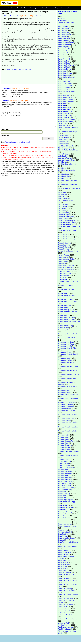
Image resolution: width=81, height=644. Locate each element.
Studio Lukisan (63, 554)
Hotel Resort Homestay (66, 146)
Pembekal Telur (63, 328)
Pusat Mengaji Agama (65, 500)
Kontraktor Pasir (63, 235)
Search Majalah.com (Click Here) (67, 12)
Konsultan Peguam (65, 215)
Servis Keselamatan (65, 522)
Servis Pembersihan (65, 524)
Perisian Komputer (64, 461)
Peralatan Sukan (64, 459)
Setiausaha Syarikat (65, 532)
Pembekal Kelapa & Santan (68, 301)
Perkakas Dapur (63, 463)
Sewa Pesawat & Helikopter (68, 542)
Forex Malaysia (63, 136)
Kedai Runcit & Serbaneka (67, 184)
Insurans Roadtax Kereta (67, 160)
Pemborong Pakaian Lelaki (67, 370)
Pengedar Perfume (64, 421)
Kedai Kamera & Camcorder (68, 180)
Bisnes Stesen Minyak (66, 111)
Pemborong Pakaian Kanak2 (68, 366)
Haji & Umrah (63, 140)
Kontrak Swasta (63, 219)
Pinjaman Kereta (64, 475)
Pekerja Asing (63, 279)
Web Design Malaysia (65, 627)
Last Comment (42, 16)
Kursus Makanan (64, 247)
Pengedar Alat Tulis (65, 409)
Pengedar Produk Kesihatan (68, 431)
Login (68, 8)
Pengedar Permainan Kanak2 (68, 423)
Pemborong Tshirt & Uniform (68, 386)
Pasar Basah (62, 277)
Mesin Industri (63, 261)
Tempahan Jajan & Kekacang (68, 580)
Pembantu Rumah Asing (66, 285)
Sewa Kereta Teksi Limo (66, 538)
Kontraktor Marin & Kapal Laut (69, 227)
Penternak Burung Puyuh (67, 441)
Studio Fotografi (64, 550)
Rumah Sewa (63, 516)
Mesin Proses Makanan (66, 265)
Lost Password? (24, 142)
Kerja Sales (62, 211)
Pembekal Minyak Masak (67, 320)
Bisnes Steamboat (64, 109)
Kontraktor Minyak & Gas (67, 231)
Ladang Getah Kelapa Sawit (68, 251)
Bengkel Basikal (64, 29)
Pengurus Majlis (64, 435)
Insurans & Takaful (65, 158)
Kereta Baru (62, 196)
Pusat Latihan (63, 496)
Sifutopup (7, 88)
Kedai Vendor (63, 194)
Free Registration (11, 142)
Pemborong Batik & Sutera (67, 338)
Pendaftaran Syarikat (65, 405)
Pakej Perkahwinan (65, 273)
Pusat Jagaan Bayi (64, 494)
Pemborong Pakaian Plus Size (68, 374)
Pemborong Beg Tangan (66, 344)
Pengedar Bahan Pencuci (67, 411)
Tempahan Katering (65, 589)
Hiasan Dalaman (64, 142)
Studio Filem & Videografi (67, 546)
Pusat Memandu (64, 498)
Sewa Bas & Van (64, 534)
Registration (59, 8)
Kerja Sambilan (63, 213)
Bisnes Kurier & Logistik (66, 77)
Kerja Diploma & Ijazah (66, 200)
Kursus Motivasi (64, 249)
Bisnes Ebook (63, 57)
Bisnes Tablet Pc (64, 113)
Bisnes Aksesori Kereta (66, 43)
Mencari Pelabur (25, 69)
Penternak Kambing (65, 445)
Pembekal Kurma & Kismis (67, 312)
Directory (33, 8)
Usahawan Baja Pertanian (67, 615)
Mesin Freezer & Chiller (66, 259)
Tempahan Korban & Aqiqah (68, 595)
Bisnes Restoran (12, 69)
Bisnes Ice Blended (65, 67)
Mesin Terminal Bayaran (66, 267)
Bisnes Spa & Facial (65, 107)
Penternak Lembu (64, 447)
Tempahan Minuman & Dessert (66, 602)
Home (3, 8)
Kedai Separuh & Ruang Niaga (69, 188)
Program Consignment (66, 487)
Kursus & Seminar (64, 243)
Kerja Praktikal (63, 208)
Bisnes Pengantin (64, 87)
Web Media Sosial (64, 629)
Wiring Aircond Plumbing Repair (67, 632)
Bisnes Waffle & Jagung (66, 119)
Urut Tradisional (63, 613)
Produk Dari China (64, 483)
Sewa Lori (61, 540)
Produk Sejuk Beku (65, 485)
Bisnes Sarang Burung (66, 101)
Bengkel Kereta (63, 33)
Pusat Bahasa (63, 492)
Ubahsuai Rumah (64, 611)
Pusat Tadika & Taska (65, 508)
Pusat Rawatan (63, 506)
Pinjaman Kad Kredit (65, 473)
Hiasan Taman (63, 144)
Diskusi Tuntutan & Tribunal (68, 128)
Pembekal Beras (63, 293)
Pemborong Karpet (65, 352)
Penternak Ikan (63, 443)
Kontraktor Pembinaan (66, 237)
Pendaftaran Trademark (66, 407)
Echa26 (6, 101)
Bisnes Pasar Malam (65, 83)
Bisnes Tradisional (64, 115)
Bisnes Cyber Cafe (64, 53)
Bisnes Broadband (64, 45)
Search (20, 8)
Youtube (41, 8)
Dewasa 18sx (63, 124)
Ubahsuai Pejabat (64, 609)
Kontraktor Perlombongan (67, 239)
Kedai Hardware (63, 174)
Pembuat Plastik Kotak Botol (68, 398)
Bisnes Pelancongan (65, 85)
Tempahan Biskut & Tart (66, 574)
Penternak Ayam (63, 439)
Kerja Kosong (63, 206)
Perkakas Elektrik (64, 465)
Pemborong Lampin (65, 358)
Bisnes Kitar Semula (65, 73)
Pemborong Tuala (64, 390)
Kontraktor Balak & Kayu (67, 223)
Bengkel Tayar (63, 37)
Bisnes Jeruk (62, 71)
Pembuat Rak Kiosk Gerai (67, 402)
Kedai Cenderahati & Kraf (67, 164)
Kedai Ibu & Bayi (64, 176)
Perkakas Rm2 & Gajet (66, 467)
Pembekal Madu (64, 316)
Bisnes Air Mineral (64, 39)
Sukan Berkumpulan (65, 564)
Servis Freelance (64, 520)
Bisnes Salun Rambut (65, 99)
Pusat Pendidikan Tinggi (66, 502)
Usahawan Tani (63, 623)
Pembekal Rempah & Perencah (69, 322)
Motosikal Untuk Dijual (66, 269)
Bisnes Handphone (65, 61)
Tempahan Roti (63, 607)
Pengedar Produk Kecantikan (68, 427)
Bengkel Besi (62, 31)
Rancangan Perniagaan (66, 512)
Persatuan (61, 18)
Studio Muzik (63, 560)
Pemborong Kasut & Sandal (68, 354)
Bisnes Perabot (63, 89)
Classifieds (11, 8)
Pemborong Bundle (65, 346)
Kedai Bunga (62, 162)
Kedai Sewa (62, 192)
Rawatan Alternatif (64, 514)
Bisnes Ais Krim (63, 41)
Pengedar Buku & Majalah (67, 415)
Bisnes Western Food (65, 121)
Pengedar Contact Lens (66, 419)
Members (49, 8)
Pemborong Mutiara (65, 360)
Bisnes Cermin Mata (65, 49)
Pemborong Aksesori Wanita (68, 334)
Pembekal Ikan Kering (66, 299)
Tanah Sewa (62, 570)
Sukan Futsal (62, 566)
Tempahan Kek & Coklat (66, 591)
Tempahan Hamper (65, 578)
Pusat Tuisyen (63, 510)
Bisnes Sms (62, 105)
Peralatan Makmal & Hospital (68, 451)
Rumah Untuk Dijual (65, 518)
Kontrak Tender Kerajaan (67, 221)
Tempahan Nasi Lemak (66, 605)
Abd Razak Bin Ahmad (10, 16)
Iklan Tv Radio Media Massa (68, 150)
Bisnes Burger (63, 47)
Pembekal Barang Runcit (67, 289)
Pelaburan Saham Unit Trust (68, 281)
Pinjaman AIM (63, 469)
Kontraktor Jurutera (65, 225)
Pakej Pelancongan (65, 271)
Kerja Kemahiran (64, 204)
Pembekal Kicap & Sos (66, 310)
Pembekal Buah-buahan (66, 295)
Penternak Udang (64, 449)
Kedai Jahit (62, 178)
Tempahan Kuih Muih (65, 599)
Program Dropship (64, 489)
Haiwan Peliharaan (65, 138)
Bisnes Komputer (64, 75)
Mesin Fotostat (63, 257)
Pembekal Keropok (65, 308)
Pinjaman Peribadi (64, 477)
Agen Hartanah (63, 27)
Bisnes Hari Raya (64, 63)
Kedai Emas (62, 168)
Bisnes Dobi (62, 55)
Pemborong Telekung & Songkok (66, 383)
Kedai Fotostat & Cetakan (67, 170)
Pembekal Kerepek (64, 305)
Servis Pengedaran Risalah (67, 526)
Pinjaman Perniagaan (65, 479)
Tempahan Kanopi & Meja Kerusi (67, 585)
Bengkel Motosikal (65, 35)
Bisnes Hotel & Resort (66, 65)
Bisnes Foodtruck (64, 59)
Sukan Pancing (63, 568)
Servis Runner (63, 530)
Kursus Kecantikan (64, 245)
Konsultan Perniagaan (66, 22)
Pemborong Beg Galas (66, 342)
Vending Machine (64, 625)
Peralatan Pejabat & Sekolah (68, 455)
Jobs (26, 8)
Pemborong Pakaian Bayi (67, 362)
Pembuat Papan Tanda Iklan (68, 394)
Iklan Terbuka (63, 148)
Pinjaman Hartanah (65, 471)
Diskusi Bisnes (63, 126)
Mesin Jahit (62, 263)
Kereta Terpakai (63, 198)
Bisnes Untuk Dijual (65, 117)
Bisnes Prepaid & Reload (67, 91)
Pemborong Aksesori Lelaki (67, 330)
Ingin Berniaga (63, 156)
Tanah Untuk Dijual (65, 572)
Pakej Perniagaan (64, 20)
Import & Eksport (64, 154)
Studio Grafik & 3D (65, 552)
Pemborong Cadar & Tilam (67, 348)
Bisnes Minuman (64, 81)
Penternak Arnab (64, 437)
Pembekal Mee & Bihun (66, 318)
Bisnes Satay (62, 103)
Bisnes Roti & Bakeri (65, 97)
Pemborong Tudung (65, 392)
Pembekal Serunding (65, 326)
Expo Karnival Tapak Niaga (67, 132)
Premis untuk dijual (65, 481)
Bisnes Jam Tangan (65, 69)
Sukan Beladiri (63, 562)
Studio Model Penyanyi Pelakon (66, 557)
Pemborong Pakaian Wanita (68, 378)
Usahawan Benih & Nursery (68, 619)
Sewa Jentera (62, 536)
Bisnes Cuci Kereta (64, 51)
